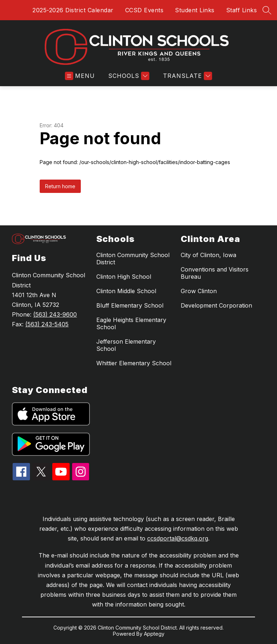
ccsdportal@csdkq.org (178, 538)
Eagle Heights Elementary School (131, 323)
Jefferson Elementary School (126, 345)
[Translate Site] (187, 76)
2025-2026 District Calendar (73, 10)
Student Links (195, 10)
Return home (60, 186)
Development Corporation (216, 305)
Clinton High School (124, 277)
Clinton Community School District (133, 259)
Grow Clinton (199, 291)
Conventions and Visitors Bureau (215, 273)
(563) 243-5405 (47, 324)
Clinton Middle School (126, 291)
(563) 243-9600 (55, 314)
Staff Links (242, 10)
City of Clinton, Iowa (208, 255)
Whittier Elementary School (134, 363)
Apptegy (154, 634)
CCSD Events (144, 10)
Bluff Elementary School (130, 305)
